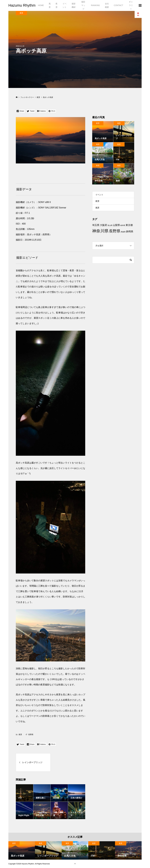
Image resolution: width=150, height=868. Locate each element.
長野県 (31, 735)
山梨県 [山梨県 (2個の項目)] (116, 225)
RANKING (95, 5)
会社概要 (107, 5)
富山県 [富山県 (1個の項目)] (110, 225)
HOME (41, 5)
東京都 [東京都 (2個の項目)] (129, 225)
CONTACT (118, 5)
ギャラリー (131, 5)
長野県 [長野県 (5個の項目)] (115, 231)
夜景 (57, 5)
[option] (22, 850)
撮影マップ (83, 5)
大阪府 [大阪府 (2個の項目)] (103, 225)
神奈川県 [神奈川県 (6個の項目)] (100, 231)
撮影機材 (74, 5)
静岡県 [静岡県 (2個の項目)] (130, 232)
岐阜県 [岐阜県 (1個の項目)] (123, 225)
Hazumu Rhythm (22, 5)
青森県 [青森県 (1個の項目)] (123, 232)
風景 (50, 5)
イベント (65, 5)
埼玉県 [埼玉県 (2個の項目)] (96, 225)
